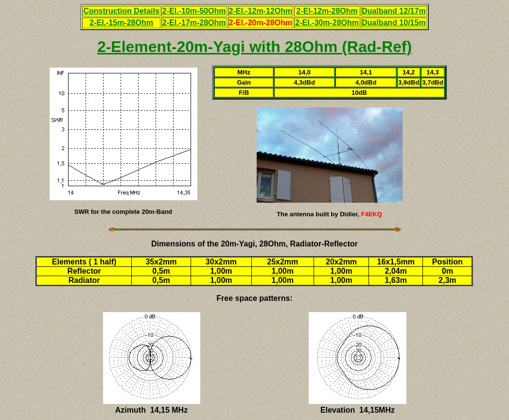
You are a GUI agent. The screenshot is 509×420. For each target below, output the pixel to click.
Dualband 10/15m (394, 23)
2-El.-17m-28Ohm (194, 23)
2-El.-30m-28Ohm (327, 23)
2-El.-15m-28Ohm (121, 23)
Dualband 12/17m (394, 11)
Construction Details (121, 11)
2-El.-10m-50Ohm (194, 11)
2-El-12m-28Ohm (327, 11)
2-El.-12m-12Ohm (261, 11)
